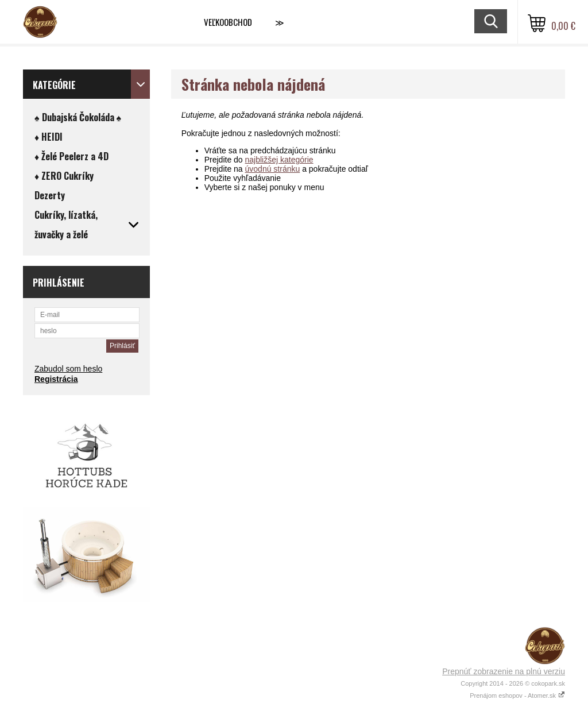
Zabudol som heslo (68, 369)
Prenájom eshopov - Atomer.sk (517, 695)
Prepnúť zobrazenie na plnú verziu (504, 671)
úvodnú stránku (273, 169)
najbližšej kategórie (279, 160)
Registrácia (56, 379)
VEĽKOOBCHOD (228, 22)
